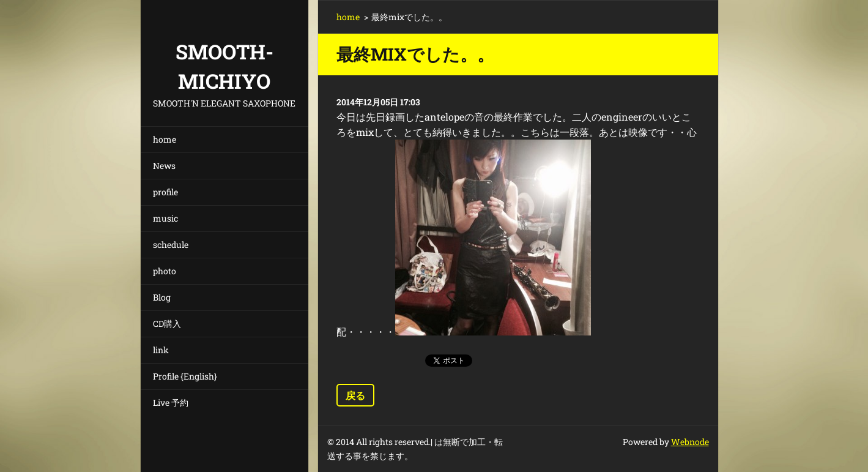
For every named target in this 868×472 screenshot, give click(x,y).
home (165, 139)
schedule (171, 245)
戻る (355, 395)
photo (165, 271)
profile (165, 192)
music (165, 218)
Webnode (690, 442)
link (161, 350)
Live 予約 (171, 403)
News (164, 166)
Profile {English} (185, 376)
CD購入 (167, 324)
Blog (162, 297)
